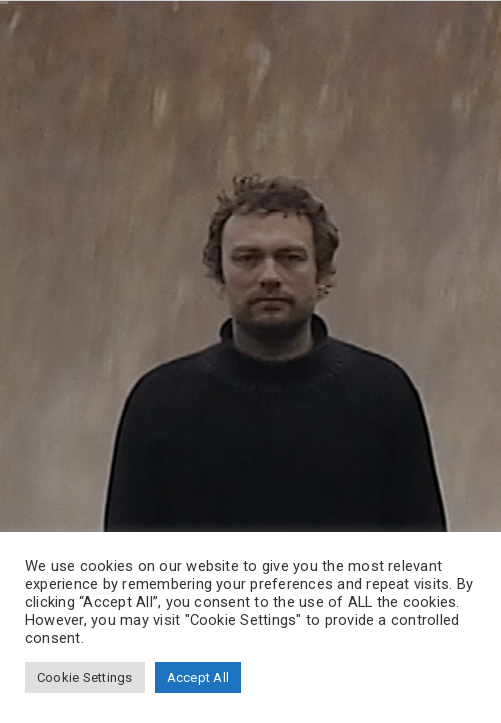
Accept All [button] (198, 677)
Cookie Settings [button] (85, 677)
